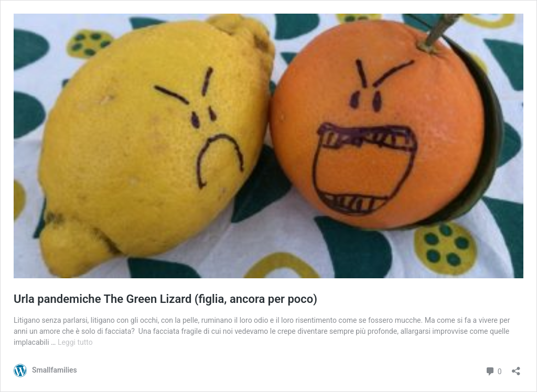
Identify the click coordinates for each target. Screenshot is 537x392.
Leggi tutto (75, 342)
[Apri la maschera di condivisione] (516, 368)
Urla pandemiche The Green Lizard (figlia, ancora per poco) (165, 299)
